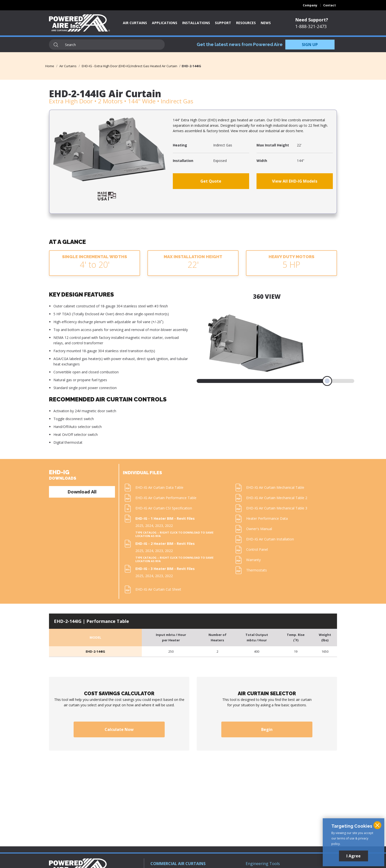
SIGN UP (310, 45)
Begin (267, 729)
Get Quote (211, 181)
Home (50, 66)
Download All (82, 492)
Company (310, 5)
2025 (139, 526)
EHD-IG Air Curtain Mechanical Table (275, 487)
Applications (165, 23)
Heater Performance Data (267, 518)
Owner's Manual (259, 529)
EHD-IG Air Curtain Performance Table (166, 498)
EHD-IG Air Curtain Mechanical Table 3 (277, 508)
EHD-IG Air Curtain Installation (270, 539)
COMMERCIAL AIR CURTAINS (178, 864)
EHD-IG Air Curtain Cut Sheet (158, 589)
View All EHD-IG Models (295, 181)
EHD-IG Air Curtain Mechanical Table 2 (277, 498)
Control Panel (257, 549)
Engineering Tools (263, 864)
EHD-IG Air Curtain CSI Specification (164, 508)
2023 (159, 526)
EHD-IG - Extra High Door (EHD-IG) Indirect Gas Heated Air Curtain (129, 66)
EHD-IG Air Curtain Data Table (159, 487)
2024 (149, 526)
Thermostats (257, 570)
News (266, 23)
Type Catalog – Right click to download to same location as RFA (174, 534)
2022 (169, 526)
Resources (246, 23)
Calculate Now (119, 729)
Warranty (253, 560)
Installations (196, 23)
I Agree (354, 856)
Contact (330, 5)
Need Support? (312, 20)
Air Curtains (135, 23)
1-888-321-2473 (311, 26)
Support (223, 23)
